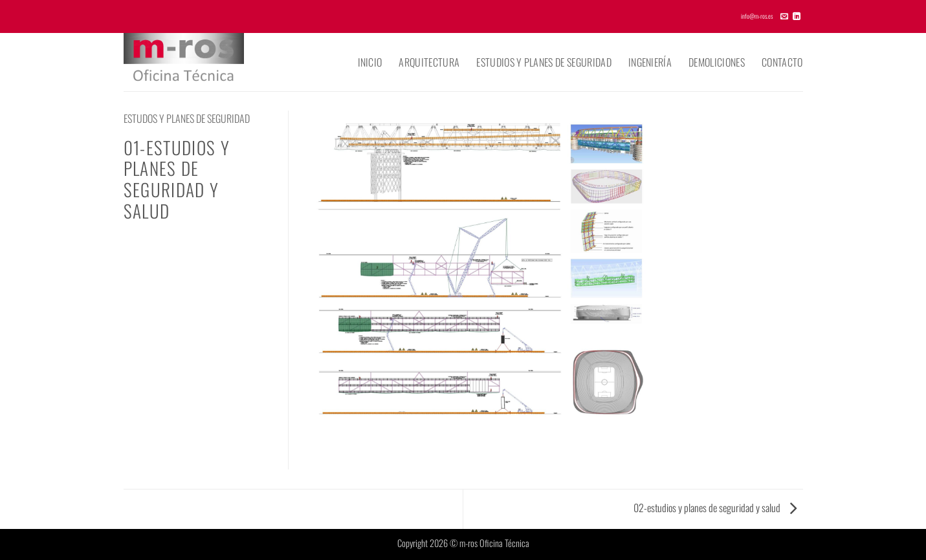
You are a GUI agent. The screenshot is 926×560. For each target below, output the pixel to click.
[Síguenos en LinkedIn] (797, 17)
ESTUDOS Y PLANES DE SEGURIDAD (187, 118)
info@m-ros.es (757, 16)
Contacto (782, 62)
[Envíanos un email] (784, 17)
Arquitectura (429, 62)
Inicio (370, 62)
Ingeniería (650, 62)
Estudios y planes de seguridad (544, 62)
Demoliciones (717, 62)
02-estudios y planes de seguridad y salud (715, 508)
